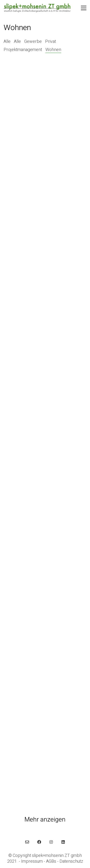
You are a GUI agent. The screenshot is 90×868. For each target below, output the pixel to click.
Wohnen (53, 50)
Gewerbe (33, 42)
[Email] (27, 842)
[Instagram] (51, 842)
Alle (7, 42)
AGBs (51, 861)
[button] (84, 8)
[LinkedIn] (63, 842)
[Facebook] (39, 842)
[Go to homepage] (37, 8)
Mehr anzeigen (45, 820)
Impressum (32, 861)
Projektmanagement (23, 50)
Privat (51, 42)
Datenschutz (71, 861)
